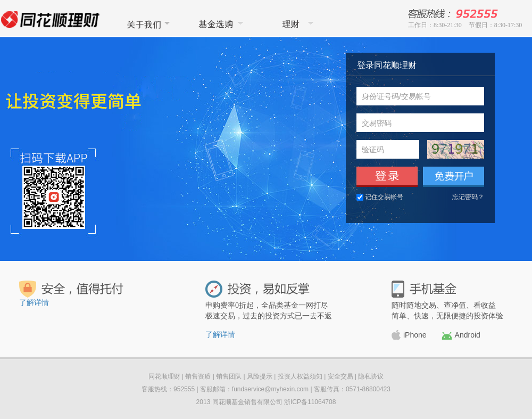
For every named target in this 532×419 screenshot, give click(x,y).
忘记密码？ (468, 197)
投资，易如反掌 (257, 289)
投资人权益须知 (300, 376)
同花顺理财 (293, 24)
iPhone (409, 335)
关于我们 (146, 24)
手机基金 (424, 289)
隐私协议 (371, 376)
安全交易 (340, 376)
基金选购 (220, 24)
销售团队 (229, 376)
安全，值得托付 (72, 289)
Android (461, 335)
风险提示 (260, 376)
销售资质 (198, 376)
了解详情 (34, 303)
